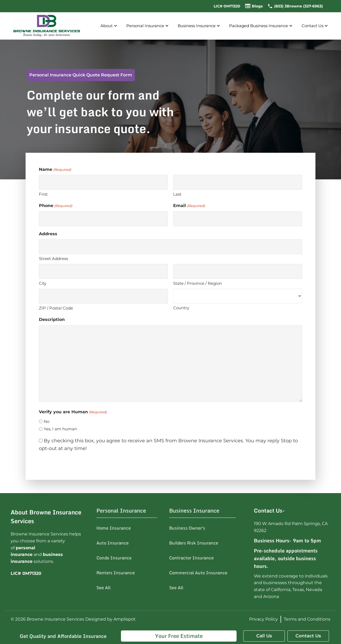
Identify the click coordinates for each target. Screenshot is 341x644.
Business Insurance (199, 26)
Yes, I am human (60, 429)
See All (103, 588)
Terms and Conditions (307, 619)
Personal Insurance (148, 26)
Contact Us (315, 26)
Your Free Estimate (179, 636)
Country (181, 308)
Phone (56, 206)
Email (189, 206)
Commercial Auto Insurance (198, 573)
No (46, 421)
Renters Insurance (116, 573)
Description (52, 319)
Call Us (264, 636)
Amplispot (125, 619)
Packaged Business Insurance (261, 26)
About (109, 26)
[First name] (103, 182)
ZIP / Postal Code (56, 308)
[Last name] (238, 182)
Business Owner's (187, 528)
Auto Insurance (113, 543)
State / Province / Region (198, 283)
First (43, 194)
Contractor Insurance (191, 558)
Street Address (53, 259)
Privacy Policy (263, 619)
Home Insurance (114, 528)
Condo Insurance (114, 558)
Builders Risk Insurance (194, 543)
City (43, 283)
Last (177, 194)
